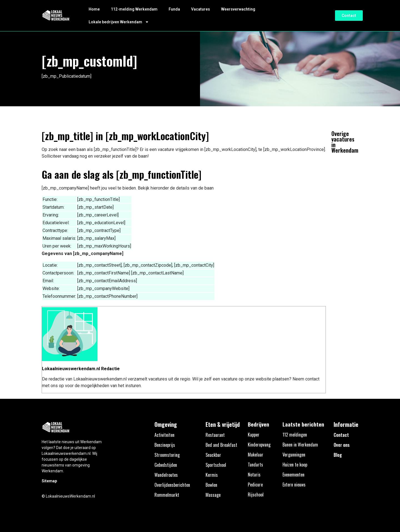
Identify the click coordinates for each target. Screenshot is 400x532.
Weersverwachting (238, 9)
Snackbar (213, 455)
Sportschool (216, 465)
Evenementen (293, 475)
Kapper (254, 435)
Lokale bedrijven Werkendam (119, 22)
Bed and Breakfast (221, 445)
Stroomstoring (167, 455)
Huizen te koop (295, 465)
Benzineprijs (165, 445)
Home (94, 9)
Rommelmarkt (167, 495)
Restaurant (215, 435)
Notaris (254, 475)
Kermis (212, 475)
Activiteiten (164, 435)
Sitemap (49, 481)
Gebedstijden (166, 465)
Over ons (342, 445)
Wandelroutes (166, 475)
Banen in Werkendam (300, 445)
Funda (174, 9)
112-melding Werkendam (134, 9)
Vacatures (201, 9)
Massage (213, 495)
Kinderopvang (259, 445)
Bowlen (211, 485)
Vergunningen (294, 455)
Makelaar (256, 455)
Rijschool (256, 495)
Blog (338, 455)
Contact (341, 435)
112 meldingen (295, 435)
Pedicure (255, 485)
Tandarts (255, 465)
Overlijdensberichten (172, 485)
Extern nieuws (294, 485)
